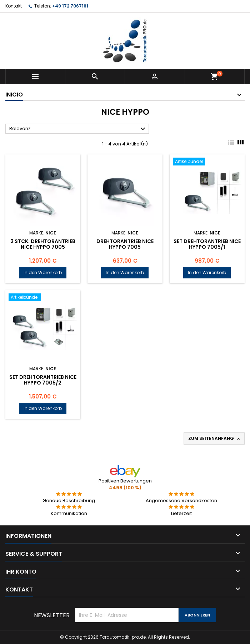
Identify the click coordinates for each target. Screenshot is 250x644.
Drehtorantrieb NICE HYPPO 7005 (125, 244)
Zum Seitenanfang (215, 439)
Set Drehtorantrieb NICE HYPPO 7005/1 (207, 244)
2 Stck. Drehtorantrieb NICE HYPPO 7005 (43, 244)
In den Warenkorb (43, 273)
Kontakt (14, 6)
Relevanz (78, 129)
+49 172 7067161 (70, 6)
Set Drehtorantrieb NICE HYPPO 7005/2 (43, 380)
